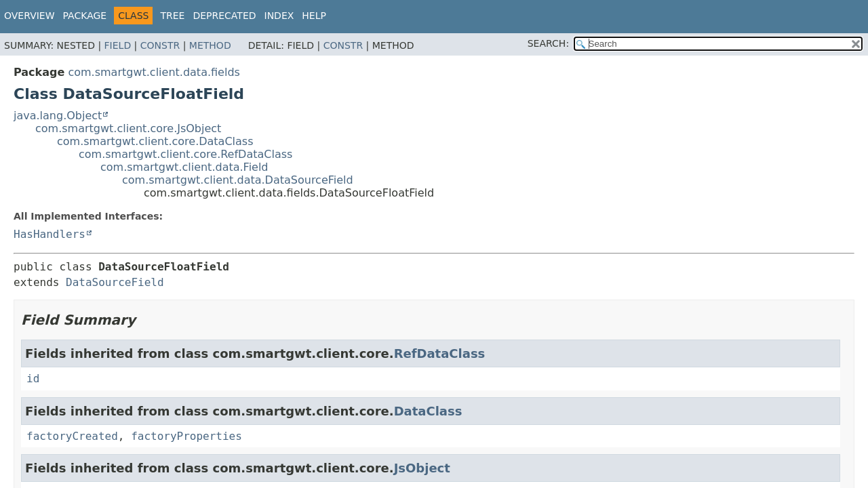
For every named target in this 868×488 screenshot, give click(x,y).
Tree (172, 16)
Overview (29, 16)
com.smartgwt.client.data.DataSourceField (238, 180)
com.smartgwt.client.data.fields (154, 72)
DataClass (428, 411)
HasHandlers (50, 234)
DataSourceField (115, 282)
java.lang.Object (58, 116)
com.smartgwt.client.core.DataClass (155, 141)
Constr (160, 45)
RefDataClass (440, 353)
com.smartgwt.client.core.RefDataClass (185, 154)
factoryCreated (72, 436)
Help (314, 16)
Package (85, 16)
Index (279, 16)
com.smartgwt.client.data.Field (184, 167)
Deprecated (224, 16)
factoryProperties (186, 436)
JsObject (422, 468)
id (33, 379)
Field (118, 45)
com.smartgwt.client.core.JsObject (128, 128)
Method (210, 45)
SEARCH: (548, 43)
